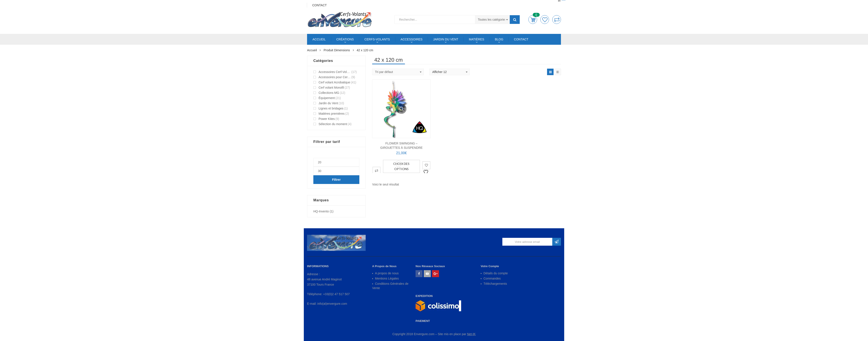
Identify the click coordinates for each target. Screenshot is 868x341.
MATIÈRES (477, 39)
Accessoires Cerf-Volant (335, 72)
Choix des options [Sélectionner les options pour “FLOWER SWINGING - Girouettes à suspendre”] (401, 166)
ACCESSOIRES (412, 39)
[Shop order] (398, 72)
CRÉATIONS (345, 39)
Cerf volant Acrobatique (334, 82)
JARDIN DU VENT (446, 39)
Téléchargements (495, 284)
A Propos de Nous (384, 266)
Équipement (327, 98)
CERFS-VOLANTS (377, 39)
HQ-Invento (321, 211)
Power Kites (327, 119)
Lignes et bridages (331, 108)
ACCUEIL (319, 39)
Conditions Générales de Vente (390, 286)
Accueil (312, 50)
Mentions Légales (387, 278)
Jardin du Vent (328, 103)
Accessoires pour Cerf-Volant (335, 77)
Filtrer (336, 180)
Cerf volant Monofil (331, 88)
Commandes (492, 278)
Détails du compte (496, 273)
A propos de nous (387, 273)
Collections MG (329, 93)
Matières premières (332, 114)
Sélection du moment (333, 124)
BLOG (499, 39)
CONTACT (521, 39)
